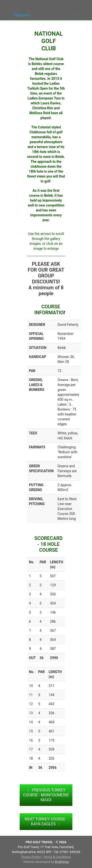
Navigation (46, 15)
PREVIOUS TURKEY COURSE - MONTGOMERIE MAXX (46, 795)
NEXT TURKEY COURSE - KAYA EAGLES (46, 821)
